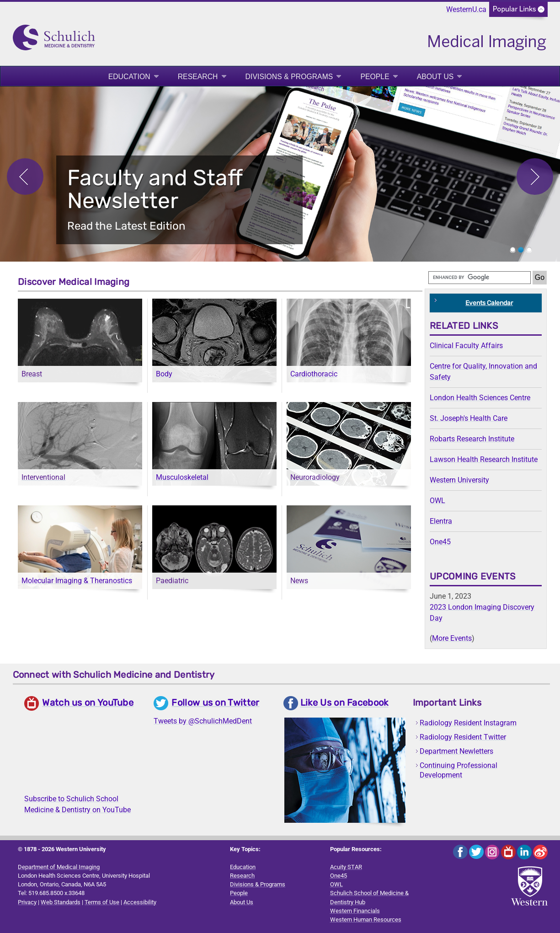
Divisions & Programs (289, 77)
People (375, 77)
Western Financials (355, 911)
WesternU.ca (466, 9)
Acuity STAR (346, 867)
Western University (459, 480)
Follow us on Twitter (215, 702)
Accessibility (140, 902)
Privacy (27, 902)
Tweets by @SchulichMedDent (203, 721)
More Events (452, 638)
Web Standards (61, 902)
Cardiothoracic (314, 374)
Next (535, 177)
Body (164, 374)
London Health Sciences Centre (480, 398)
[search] (480, 278)
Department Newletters (456, 751)
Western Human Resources (366, 920)
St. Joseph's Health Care (469, 418)
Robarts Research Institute (472, 439)
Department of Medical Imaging (59, 867)
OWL (437, 501)
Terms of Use (102, 902)
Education (129, 77)
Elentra (441, 521)
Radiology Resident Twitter (463, 737)
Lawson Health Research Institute (484, 459)
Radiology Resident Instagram (468, 723)
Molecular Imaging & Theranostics (77, 581)
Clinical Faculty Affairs (466, 346)
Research (198, 77)
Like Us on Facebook (344, 703)
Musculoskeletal (182, 477)
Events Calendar (489, 303)
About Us (435, 77)
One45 (440, 542)
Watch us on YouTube (88, 702)
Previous (25, 177)
